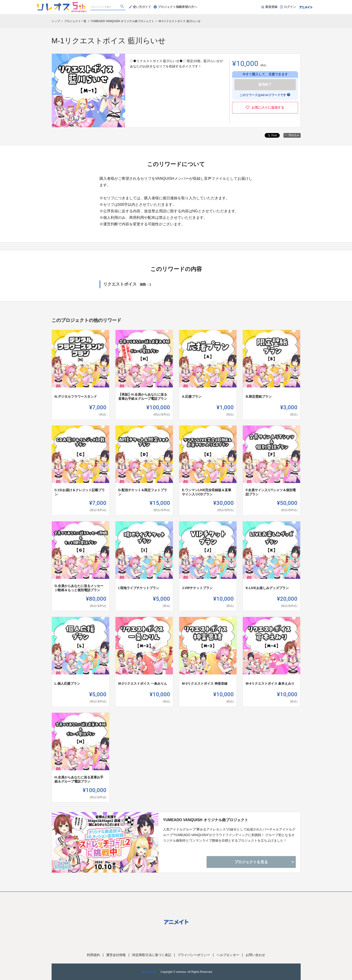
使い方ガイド (140, 7)
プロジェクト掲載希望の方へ (175, 7)
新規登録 (269, 7)
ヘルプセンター (228, 955)
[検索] (123, 7)
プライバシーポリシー (194, 955)
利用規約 (93, 955)
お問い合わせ (255, 955)
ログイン (288, 7)
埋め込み (292, 135)
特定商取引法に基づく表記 (152, 955)
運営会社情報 (116, 955)
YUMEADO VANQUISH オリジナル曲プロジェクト (206, 820)
